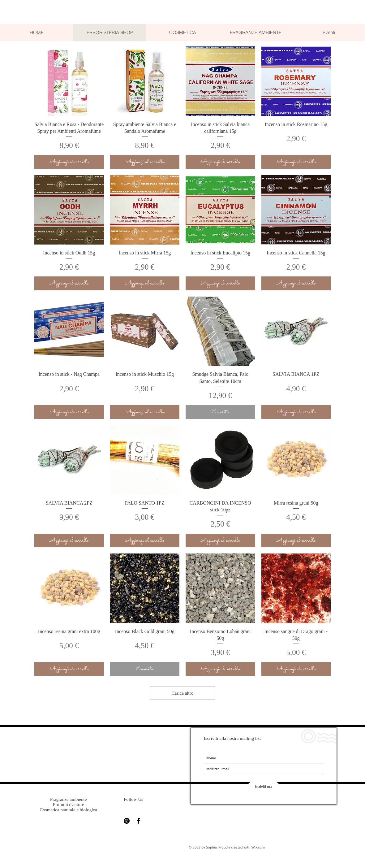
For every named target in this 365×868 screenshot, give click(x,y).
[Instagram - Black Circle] (127, 821)
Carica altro (182, 693)
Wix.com (258, 847)
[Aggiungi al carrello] (69, 162)
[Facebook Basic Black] (138, 821)
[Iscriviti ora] (264, 787)
